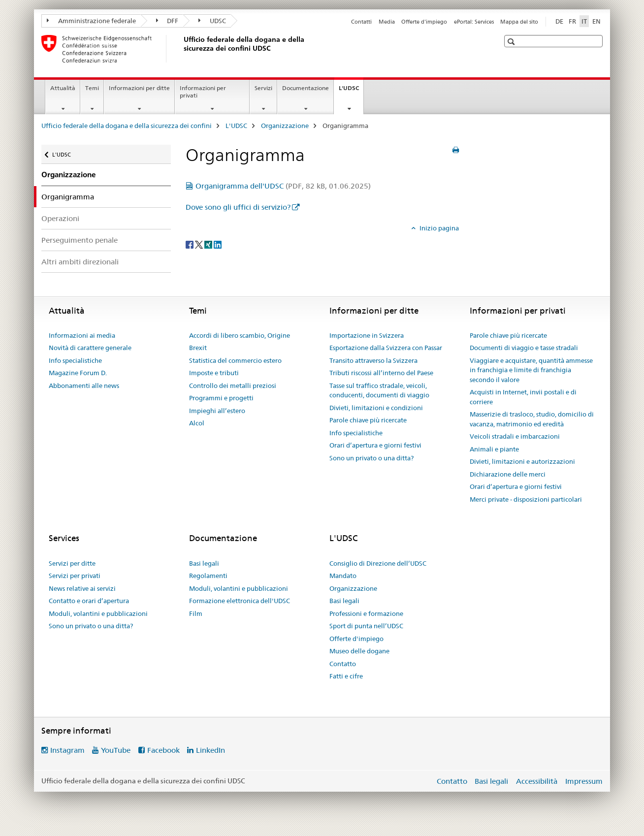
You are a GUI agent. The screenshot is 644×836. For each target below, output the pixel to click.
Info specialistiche (75, 360)
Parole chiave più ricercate (368, 420)
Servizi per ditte (72, 563)
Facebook (163, 750)
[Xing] (209, 244)
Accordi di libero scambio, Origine (240, 335)
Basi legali (204, 563)
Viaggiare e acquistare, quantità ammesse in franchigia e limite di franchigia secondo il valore (531, 370)
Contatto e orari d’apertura (89, 601)
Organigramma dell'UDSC (283, 186)
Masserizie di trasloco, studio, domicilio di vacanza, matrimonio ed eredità (532, 419)
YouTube (116, 750)
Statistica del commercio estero (235, 360)
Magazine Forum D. (78, 373)
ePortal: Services (474, 22)
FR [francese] (572, 21)
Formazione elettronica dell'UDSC (240, 601)
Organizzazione (285, 126)
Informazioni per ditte (139, 88)
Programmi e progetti (221, 398)
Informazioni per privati (203, 92)
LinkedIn (210, 750)
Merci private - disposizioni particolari (526, 499)
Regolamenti (208, 576)
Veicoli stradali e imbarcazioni (515, 436)
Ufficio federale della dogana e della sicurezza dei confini (127, 126)
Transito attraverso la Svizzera (373, 360)
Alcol (197, 423)
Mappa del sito (519, 22)
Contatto (343, 664)
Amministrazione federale (91, 21)
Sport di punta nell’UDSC (366, 626)
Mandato (343, 576)
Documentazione (306, 88)
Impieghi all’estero (217, 411)
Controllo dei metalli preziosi (233, 386)
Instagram (67, 750)
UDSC (212, 21)
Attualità (63, 88)
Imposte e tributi (214, 373)
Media (387, 22)
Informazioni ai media (82, 335)
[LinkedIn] (218, 244)
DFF (167, 21)
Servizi (263, 88)
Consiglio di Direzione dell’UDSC (378, 563)
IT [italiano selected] (584, 21)
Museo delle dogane (359, 651)
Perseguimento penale (80, 240)
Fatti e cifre (346, 676)
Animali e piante (494, 449)
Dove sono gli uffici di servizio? (238, 207)
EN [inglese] (596, 21)
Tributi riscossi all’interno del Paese (381, 373)
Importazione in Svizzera (367, 335)
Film (196, 613)
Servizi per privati (75, 576)
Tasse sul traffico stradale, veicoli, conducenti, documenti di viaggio (379, 390)
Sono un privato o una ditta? (371, 458)
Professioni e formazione (366, 613)
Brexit (198, 348)
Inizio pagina (438, 228)
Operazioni (60, 218)
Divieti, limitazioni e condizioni (376, 408)
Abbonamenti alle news (84, 386)
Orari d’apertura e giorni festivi (375, 445)
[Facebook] (190, 244)
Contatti (361, 22)
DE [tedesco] (559, 21)
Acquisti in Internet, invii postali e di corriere (523, 397)
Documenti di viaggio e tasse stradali (524, 348)
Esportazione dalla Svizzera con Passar (386, 348)
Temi (92, 88)
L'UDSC (351, 91)
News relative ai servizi (82, 588)
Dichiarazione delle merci (508, 474)
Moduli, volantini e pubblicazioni (98, 613)
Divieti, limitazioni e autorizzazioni (522, 461)
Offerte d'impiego (424, 22)
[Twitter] (200, 244)
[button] (512, 42)
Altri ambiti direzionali (80, 262)
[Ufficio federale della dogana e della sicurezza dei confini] (182, 49)
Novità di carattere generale (90, 348)
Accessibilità (538, 781)
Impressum (584, 781)
